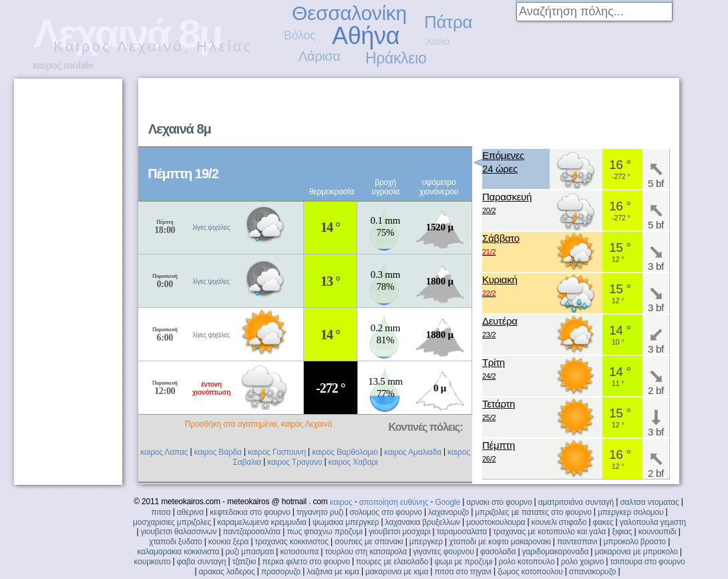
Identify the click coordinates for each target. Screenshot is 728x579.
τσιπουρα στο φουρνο (647, 562)
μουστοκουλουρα (496, 522)
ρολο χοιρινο (582, 562)
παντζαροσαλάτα (251, 532)
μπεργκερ (426, 542)
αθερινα (190, 512)
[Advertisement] (67, 282)
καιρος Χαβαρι (353, 462)
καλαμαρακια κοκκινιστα (178, 552)
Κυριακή (500, 287)
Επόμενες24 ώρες (503, 162)
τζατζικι (244, 562)
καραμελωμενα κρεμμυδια (261, 522)
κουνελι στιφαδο (559, 522)
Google (447, 502)
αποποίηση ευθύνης (394, 502)
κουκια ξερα (229, 542)
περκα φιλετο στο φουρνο (306, 562)
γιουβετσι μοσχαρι (399, 532)
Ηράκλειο (396, 58)
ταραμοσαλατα (462, 532)
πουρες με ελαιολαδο (392, 562)
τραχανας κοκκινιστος (292, 542)
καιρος (341, 502)
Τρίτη (494, 370)
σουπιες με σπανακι (369, 542)
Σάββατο (501, 245)
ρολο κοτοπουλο (527, 562)
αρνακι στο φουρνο (499, 502)
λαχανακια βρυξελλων (423, 522)
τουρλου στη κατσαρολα (366, 552)
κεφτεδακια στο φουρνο (250, 512)
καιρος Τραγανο (295, 462)
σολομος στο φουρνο (385, 512)
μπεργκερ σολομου (631, 512)
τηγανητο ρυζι (320, 512)
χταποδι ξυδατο (176, 542)
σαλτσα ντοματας (649, 502)
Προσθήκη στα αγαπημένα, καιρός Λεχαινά (258, 424)
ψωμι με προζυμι (463, 562)
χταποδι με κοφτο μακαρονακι (500, 542)
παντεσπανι (577, 542)
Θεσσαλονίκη (349, 13)
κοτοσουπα (299, 552)
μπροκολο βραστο (635, 542)
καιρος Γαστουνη (277, 452)
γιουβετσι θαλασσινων (178, 532)
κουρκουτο (153, 562)
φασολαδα (498, 552)
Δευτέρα (500, 328)
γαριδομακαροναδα (556, 552)
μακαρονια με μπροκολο (636, 552)
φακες (603, 522)
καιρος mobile (63, 65)
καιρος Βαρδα (218, 452)
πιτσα (161, 512)
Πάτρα (448, 22)
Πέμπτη (499, 452)
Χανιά (437, 41)
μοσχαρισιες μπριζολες (172, 522)
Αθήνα (366, 36)
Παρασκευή (507, 204)
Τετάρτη (499, 411)
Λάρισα (320, 56)
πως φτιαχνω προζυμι (324, 532)
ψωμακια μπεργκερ (346, 522)
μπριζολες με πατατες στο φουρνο (533, 512)
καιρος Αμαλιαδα (413, 452)
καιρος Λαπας (164, 452)
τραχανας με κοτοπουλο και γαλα (549, 532)
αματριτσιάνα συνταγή (576, 502)
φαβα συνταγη (201, 562)
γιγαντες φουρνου (444, 552)
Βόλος (300, 35)
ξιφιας (622, 532)
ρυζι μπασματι (249, 552)
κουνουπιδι (658, 532)
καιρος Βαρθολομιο (345, 452)
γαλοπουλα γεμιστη (653, 522)
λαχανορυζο (448, 512)
